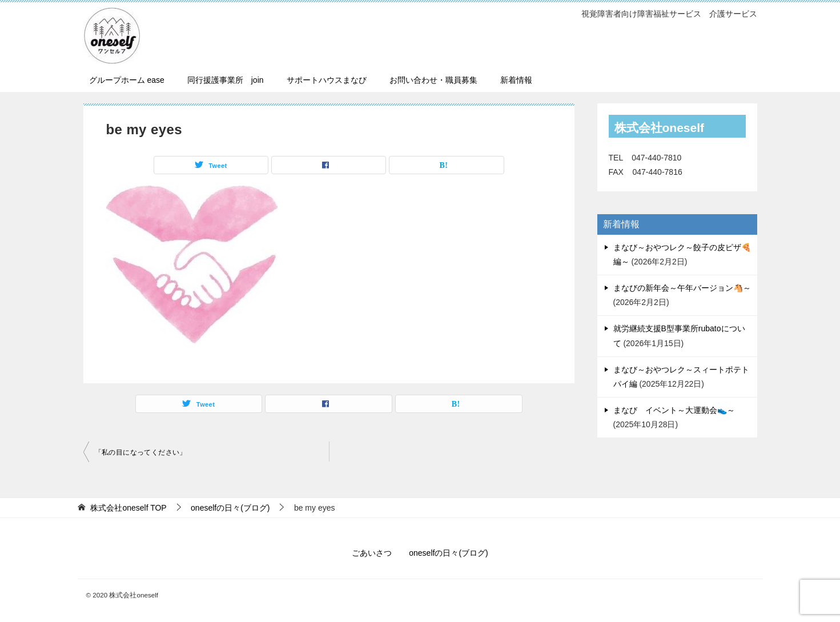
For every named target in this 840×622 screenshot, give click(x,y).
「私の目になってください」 (141, 452)
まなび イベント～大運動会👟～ (674, 410)
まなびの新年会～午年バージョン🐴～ (682, 288)
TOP (128, 508)
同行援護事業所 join (226, 80)
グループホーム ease (127, 80)
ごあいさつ (372, 553)
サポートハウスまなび (327, 80)
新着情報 (516, 80)
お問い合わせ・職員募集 (433, 80)
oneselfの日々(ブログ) (448, 553)
